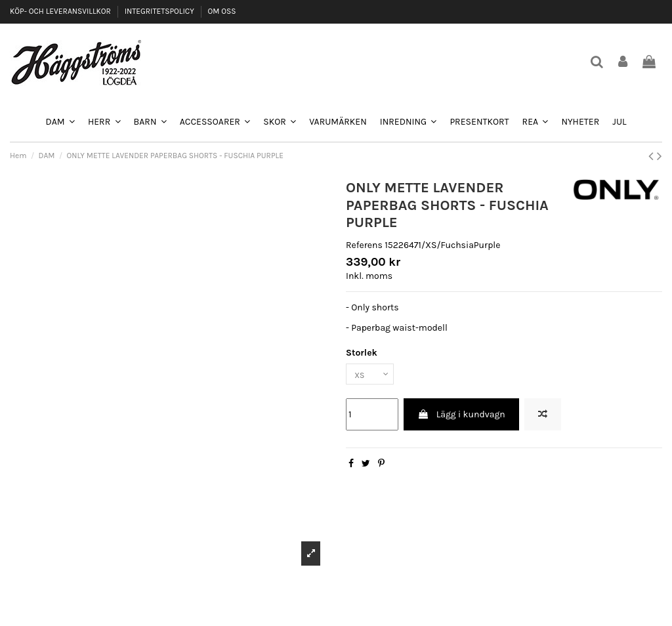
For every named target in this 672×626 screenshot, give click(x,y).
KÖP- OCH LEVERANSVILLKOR (61, 11)
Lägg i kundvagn (461, 418)
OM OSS (221, 11)
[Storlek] (373, 376)
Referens (364, 245)
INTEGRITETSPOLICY (160, 11)
